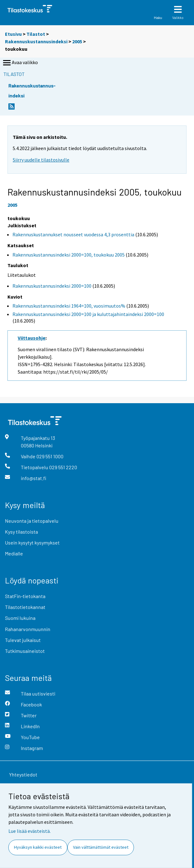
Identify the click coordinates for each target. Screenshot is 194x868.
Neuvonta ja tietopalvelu (32, 521)
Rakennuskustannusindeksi (36, 41)
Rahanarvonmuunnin (28, 629)
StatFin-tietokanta (25, 596)
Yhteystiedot (23, 774)
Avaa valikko (20, 63)
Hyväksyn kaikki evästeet (38, 847)
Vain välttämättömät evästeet (101, 847)
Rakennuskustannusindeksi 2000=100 (52, 286)
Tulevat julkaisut (23, 640)
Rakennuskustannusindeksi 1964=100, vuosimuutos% (69, 306)
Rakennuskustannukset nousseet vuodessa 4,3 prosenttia (73, 234)
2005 (77, 41)
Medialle (14, 553)
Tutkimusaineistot (25, 651)
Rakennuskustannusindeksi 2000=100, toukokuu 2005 (69, 255)
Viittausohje (32, 338)
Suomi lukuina (20, 618)
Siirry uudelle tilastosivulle (41, 160)
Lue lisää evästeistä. (30, 831)
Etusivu (13, 34)
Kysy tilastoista (21, 532)
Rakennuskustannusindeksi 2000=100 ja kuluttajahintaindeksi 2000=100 (88, 314)
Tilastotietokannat (25, 607)
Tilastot (36, 34)
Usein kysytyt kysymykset (32, 542)
